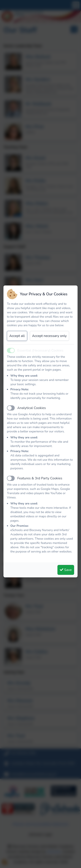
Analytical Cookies (32, 408)
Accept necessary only (49, 336)
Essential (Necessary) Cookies (40, 350)
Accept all (17, 336)
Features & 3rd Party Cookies (40, 478)
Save (66, 570)
